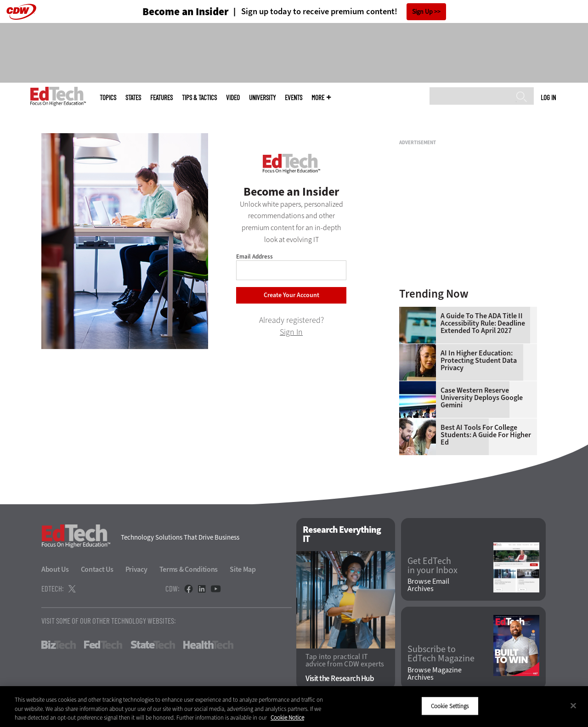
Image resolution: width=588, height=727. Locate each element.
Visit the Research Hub (340, 679)
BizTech (59, 645)
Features (161, 98)
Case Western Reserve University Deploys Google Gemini (482, 398)
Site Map (243, 569)
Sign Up (422, 12)
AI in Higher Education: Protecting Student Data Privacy (479, 361)
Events (294, 98)
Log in (548, 97)
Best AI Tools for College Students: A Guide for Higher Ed (486, 435)
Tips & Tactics (199, 98)
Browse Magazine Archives (435, 674)
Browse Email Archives (428, 585)
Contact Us (97, 569)
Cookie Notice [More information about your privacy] (287, 718)
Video (233, 98)
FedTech (103, 645)
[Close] (573, 705)
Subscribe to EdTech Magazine (441, 654)
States (133, 98)
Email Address (254, 256)
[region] (294, 707)
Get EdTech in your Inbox (433, 566)
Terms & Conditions (189, 569)
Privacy (136, 569)
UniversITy (262, 98)
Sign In (291, 332)
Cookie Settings (450, 706)
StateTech (153, 645)
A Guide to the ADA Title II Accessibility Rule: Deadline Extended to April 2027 (483, 323)
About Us (55, 569)
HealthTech (208, 645)
